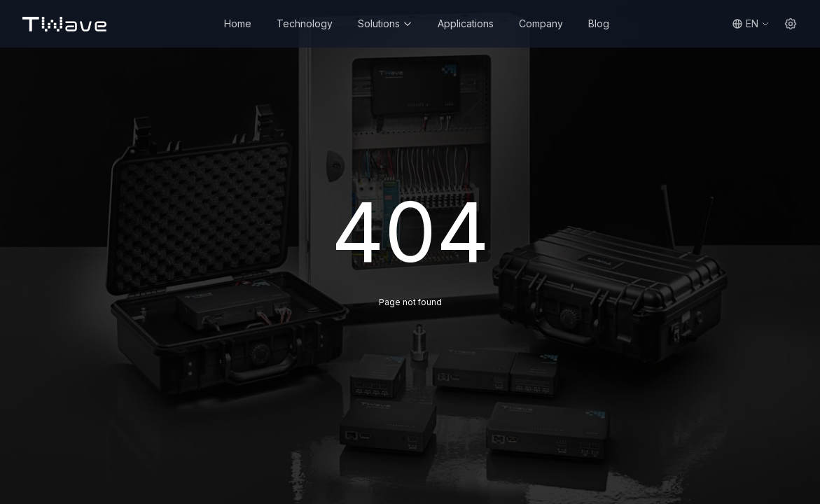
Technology (305, 23)
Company (541, 23)
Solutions (385, 23)
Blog (599, 23)
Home (238, 23)
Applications (466, 23)
